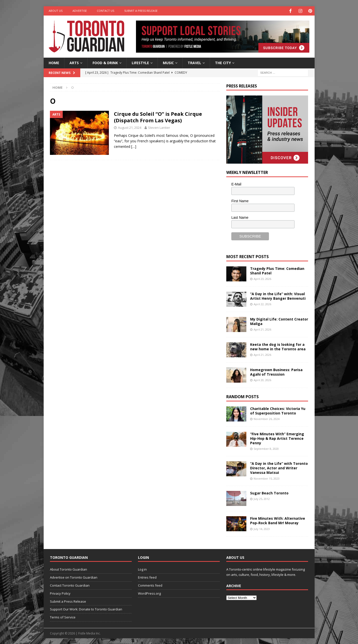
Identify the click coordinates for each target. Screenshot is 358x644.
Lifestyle (140, 62)
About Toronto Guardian (68, 569)
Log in (142, 569)
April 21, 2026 (262, 329)
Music (168, 62)
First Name (240, 200)
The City (223, 62)
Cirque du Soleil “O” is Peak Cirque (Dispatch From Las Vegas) (158, 117)
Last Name (240, 217)
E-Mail (236, 184)
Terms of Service (63, 617)
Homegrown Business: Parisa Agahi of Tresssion (276, 371)
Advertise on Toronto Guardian (74, 577)
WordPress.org (149, 593)
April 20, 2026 (262, 380)
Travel (194, 62)
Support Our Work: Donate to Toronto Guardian (86, 609)
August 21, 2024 (130, 127)
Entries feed (147, 577)
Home (54, 62)
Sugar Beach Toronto (269, 493)
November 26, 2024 (267, 418)
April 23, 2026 (262, 278)
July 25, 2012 (262, 498)
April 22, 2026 (262, 304)
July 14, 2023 (262, 528)
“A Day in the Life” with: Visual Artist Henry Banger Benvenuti (278, 296)
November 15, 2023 (267, 478)
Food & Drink (105, 62)
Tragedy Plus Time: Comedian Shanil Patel (277, 270)
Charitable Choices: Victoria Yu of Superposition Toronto (278, 410)
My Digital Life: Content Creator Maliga (279, 321)
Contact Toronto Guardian (70, 585)
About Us (56, 11)
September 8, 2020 (266, 448)
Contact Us (105, 11)
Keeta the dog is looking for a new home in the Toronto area (278, 346)
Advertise (80, 11)
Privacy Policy (60, 593)
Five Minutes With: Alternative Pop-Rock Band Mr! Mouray (278, 520)
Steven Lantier (159, 127)
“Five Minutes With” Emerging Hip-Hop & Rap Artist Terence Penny (277, 438)
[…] (134, 146)
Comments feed (150, 585)
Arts (74, 62)
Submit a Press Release (141, 11)
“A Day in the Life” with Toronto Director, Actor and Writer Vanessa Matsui (279, 467)
